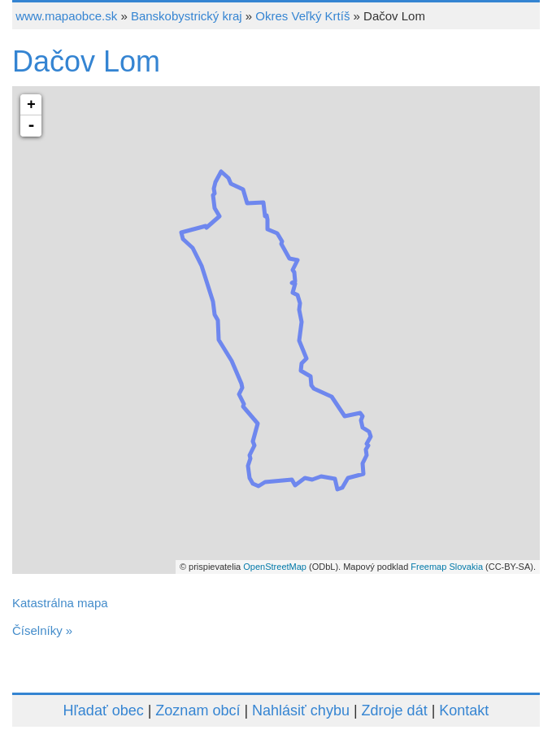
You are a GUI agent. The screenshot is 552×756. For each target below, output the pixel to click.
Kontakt (464, 710)
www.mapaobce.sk (66, 16)
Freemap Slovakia (447, 567)
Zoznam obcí (198, 710)
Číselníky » (42, 630)
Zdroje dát (395, 710)
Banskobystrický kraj (187, 16)
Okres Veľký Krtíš (302, 16)
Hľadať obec (104, 710)
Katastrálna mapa (60, 603)
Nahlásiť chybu (301, 710)
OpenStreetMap (275, 567)
